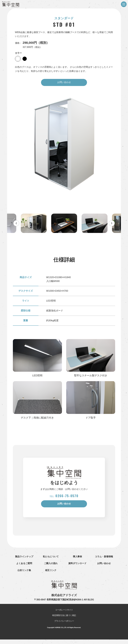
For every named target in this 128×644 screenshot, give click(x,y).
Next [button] (104, 225)
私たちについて (51, 561)
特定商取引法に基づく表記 (64, 620)
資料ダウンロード (77, 568)
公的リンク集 (24, 575)
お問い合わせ (64, 83)
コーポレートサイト (64, 614)
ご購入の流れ (51, 568)
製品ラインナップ (24, 561)
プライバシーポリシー (64, 626)
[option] (64, 146)
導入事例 (77, 561)
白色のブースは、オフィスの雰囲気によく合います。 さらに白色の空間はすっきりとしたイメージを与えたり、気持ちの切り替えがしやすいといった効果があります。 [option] (64, 69)
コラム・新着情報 (104, 561)
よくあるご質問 (24, 568)
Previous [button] (24, 225)
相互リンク (51, 575)
